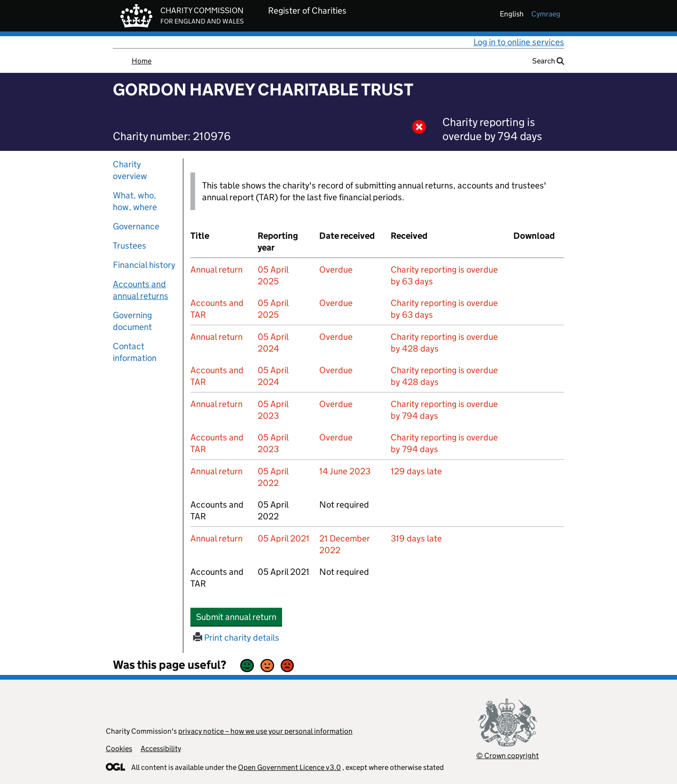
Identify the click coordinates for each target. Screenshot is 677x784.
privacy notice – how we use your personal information (265, 731)
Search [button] (548, 61)
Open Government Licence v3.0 (289, 767)
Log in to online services (519, 42)
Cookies (119, 749)
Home (142, 61)
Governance (136, 226)
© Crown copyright (508, 756)
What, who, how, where (135, 201)
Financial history (144, 265)
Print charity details (236, 638)
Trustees (130, 246)
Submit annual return (239, 617)
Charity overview (130, 170)
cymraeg (546, 14)
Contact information (135, 352)
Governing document (132, 321)
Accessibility (161, 749)
